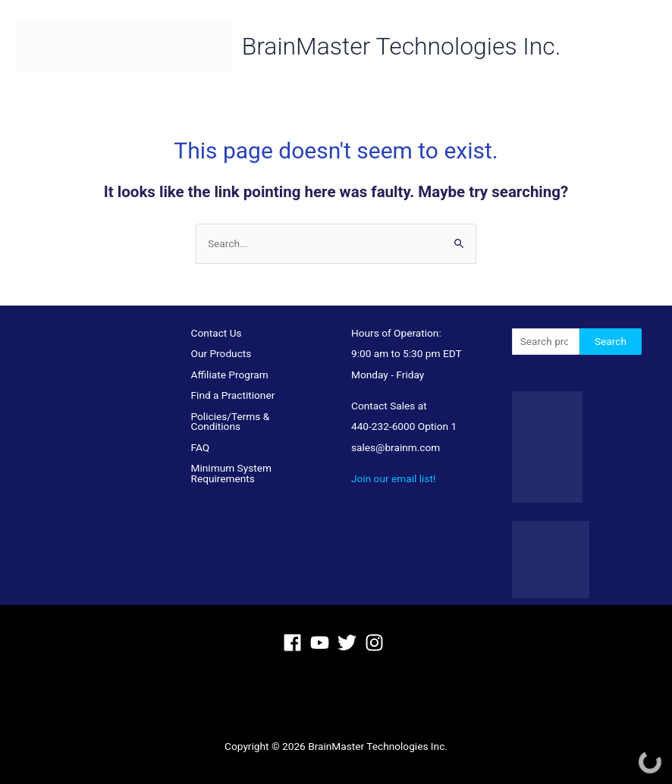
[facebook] (295, 643)
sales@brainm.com (396, 447)
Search (611, 341)
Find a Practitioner (233, 395)
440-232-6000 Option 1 (404, 426)
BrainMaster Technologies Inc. (413, 46)
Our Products (221, 353)
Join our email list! (393, 478)
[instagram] (377, 643)
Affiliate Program (230, 375)
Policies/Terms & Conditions (231, 422)
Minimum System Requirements (231, 473)
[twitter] (350, 643)
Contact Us (217, 333)
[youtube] (323, 643)
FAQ (201, 447)
